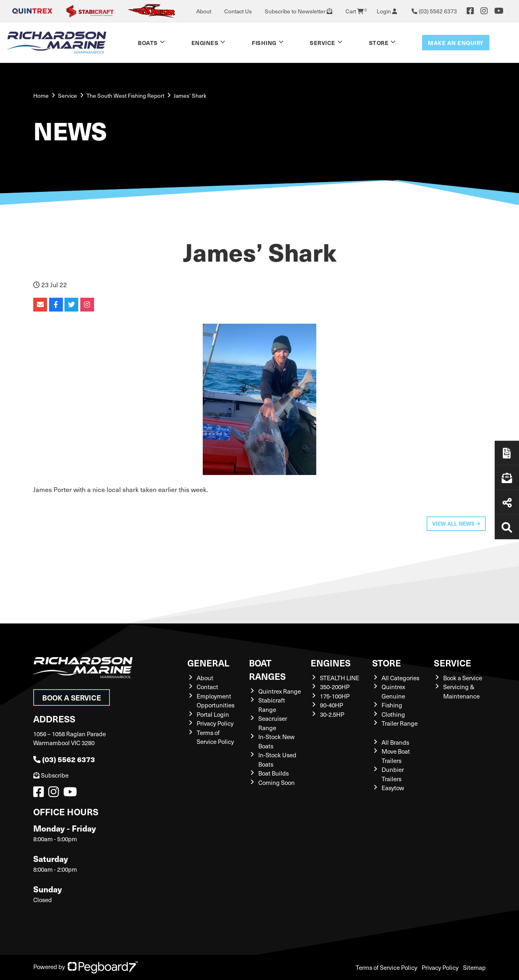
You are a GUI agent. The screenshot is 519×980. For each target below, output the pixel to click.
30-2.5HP (332, 714)
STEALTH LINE (340, 678)
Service (323, 43)
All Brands (395, 742)
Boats (148, 43)
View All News (456, 523)
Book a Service (72, 697)
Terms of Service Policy (386, 967)
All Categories (400, 678)
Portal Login (213, 714)
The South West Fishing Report (125, 96)
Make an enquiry (456, 43)
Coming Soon (277, 782)
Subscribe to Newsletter (299, 11)
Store (379, 43)
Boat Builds (273, 773)
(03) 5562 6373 (64, 759)
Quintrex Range (280, 691)
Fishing (264, 43)
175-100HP (335, 696)
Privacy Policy (215, 723)
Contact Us (238, 11)
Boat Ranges (267, 669)
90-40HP (331, 705)
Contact (207, 687)
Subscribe (51, 775)
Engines (205, 43)
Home (41, 96)
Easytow (393, 788)
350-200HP (335, 687)
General (208, 663)
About (204, 11)
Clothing (393, 714)
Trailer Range (400, 723)
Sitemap (474, 967)
